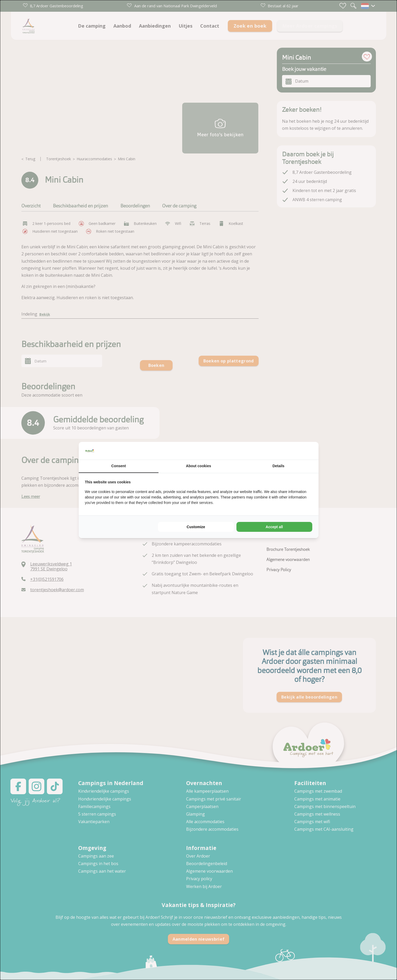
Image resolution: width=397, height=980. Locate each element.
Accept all (274, 527)
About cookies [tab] (198, 466)
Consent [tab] (119, 466)
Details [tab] (278, 466)
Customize (196, 527)
